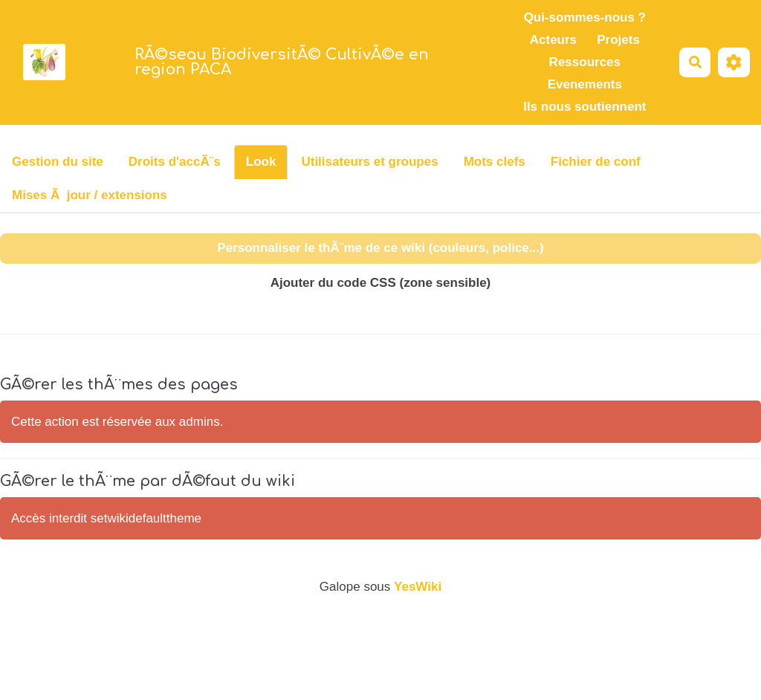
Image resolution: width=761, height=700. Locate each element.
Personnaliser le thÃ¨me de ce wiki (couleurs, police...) (380, 248)
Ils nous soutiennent (584, 107)
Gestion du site (58, 162)
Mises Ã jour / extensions (90, 195)
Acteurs (553, 40)
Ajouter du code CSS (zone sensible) (381, 283)
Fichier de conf (596, 162)
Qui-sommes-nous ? (585, 17)
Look (261, 162)
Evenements (585, 84)
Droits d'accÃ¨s (175, 162)
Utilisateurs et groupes (369, 162)
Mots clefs (495, 162)
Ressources (585, 62)
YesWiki (418, 587)
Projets (618, 40)
